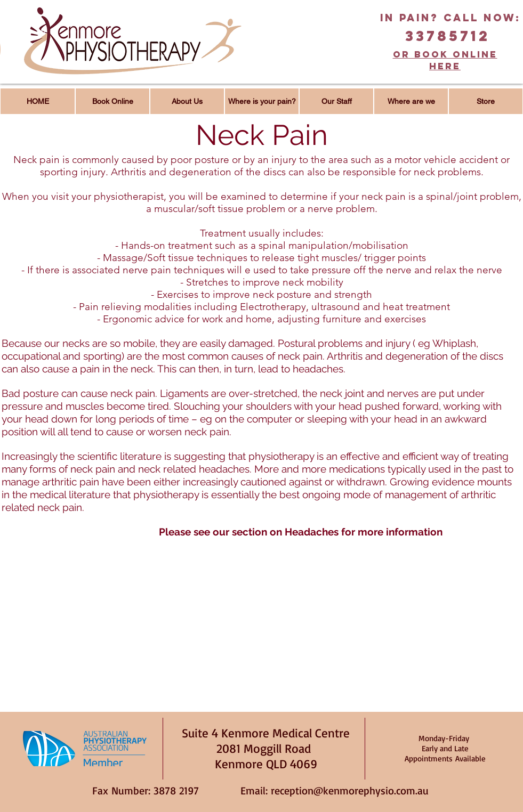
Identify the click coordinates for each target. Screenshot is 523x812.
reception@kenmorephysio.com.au (350, 790)
